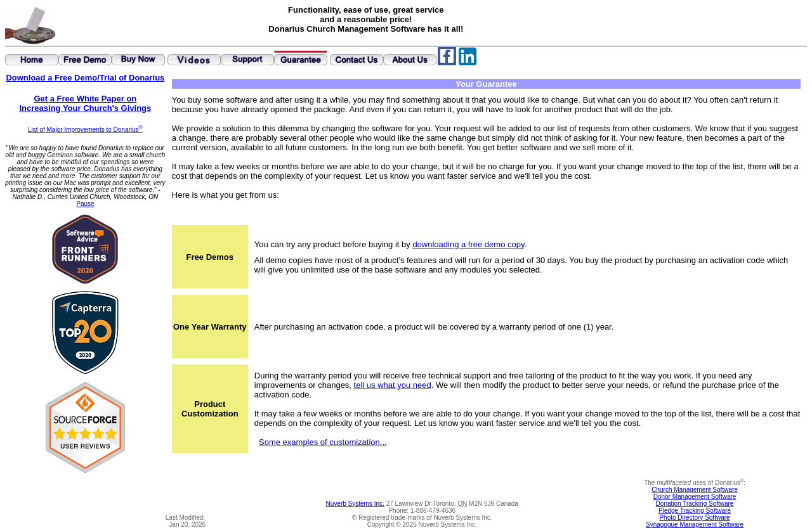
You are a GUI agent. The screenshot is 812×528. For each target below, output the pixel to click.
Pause (85, 204)
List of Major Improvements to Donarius (85, 130)
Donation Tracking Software (695, 504)
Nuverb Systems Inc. (355, 504)
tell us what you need (393, 385)
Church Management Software (695, 490)
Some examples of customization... (323, 442)
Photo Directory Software (694, 518)
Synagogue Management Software (695, 525)
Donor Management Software (695, 497)
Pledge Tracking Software (695, 511)
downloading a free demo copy (468, 244)
